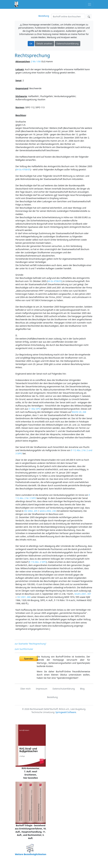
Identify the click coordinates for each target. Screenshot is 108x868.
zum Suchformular (24, 649)
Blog (82, 689)
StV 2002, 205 (31, 511)
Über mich (25, 689)
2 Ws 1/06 (36, 61)
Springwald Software (66, 712)
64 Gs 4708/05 (23, 169)
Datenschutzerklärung (67, 44)
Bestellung (44, 16)
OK (31, 44)
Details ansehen (44, 44)
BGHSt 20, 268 (79, 412)
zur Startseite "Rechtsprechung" (31, 644)
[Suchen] (68, 16)
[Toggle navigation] (90, 4)
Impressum (42, 689)
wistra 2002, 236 (48, 511)
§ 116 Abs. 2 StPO (38, 562)
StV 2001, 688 (24, 597)
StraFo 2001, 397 (83, 594)
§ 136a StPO (35, 409)
